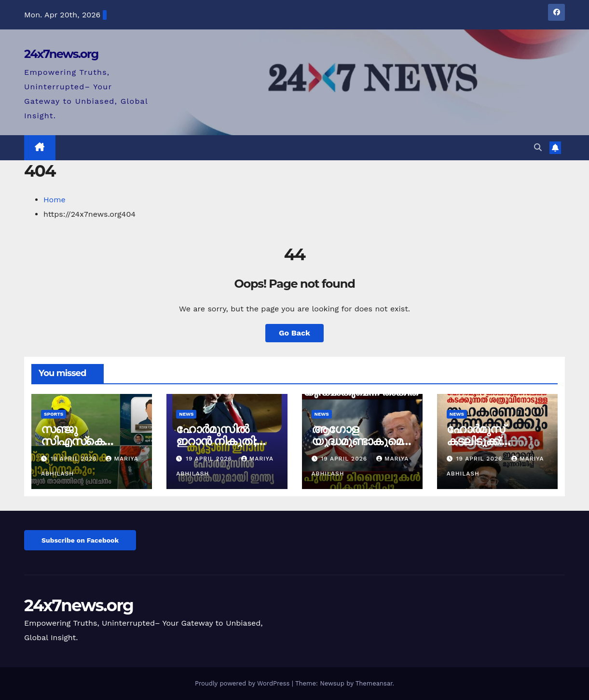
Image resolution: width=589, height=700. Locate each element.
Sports (54, 414)
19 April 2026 (75, 459)
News (186, 414)
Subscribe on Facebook (80, 540)
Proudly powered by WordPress (243, 683)
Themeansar (374, 683)
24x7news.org (61, 54)
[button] (538, 147)
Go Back (294, 333)
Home (55, 200)
